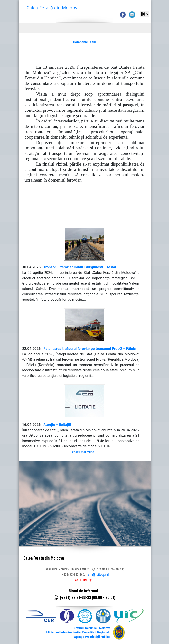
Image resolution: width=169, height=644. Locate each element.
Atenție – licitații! (57, 425)
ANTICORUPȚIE (84, 580)
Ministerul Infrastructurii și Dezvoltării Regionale (78, 633)
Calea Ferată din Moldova (53, 8)
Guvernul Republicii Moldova (91, 628)
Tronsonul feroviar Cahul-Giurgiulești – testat (80, 267)
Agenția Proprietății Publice (92, 637)
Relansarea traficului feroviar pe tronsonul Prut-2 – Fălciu (90, 349)
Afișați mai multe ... (84, 452)
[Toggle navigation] (25, 28)
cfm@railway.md (98, 575)
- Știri (84, 42)
